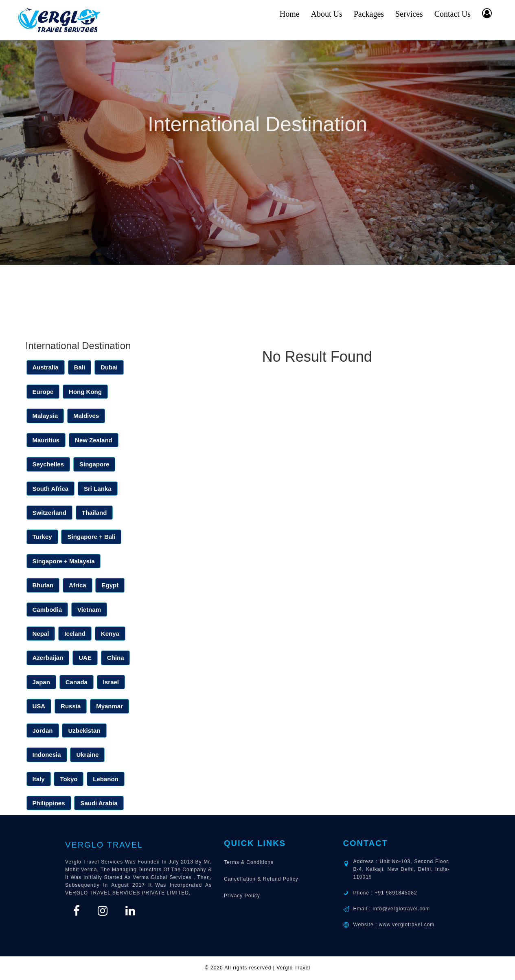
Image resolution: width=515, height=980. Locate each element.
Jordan (43, 731)
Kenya (110, 634)
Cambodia (47, 610)
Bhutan (43, 585)
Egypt (110, 585)
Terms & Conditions (249, 862)
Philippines (49, 803)
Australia (46, 367)
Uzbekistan (84, 731)
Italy (39, 779)
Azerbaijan (48, 658)
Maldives (86, 416)
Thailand (94, 513)
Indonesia (47, 755)
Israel (111, 682)
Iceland (75, 634)
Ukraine (87, 755)
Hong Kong (85, 392)
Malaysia (45, 416)
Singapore (94, 464)
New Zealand (94, 440)
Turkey (42, 537)
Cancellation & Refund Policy (261, 879)
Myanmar (110, 706)
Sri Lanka (98, 489)
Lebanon (106, 779)
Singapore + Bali (91, 537)
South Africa (51, 489)
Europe (43, 392)
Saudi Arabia (99, 803)
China (116, 658)
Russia (71, 706)
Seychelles (48, 464)
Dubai (109, 367)
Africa (78, 585)
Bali (80, 367)
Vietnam (89, 610)
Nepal (41, 634)
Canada (77, 682)
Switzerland (49, 513)
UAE (85, 658)
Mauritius (46, 440)
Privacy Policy (242, 896)
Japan (41, 682)
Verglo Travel (104, 845)
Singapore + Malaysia (64, 561)
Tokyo (69, 779)
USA (39, 706)
